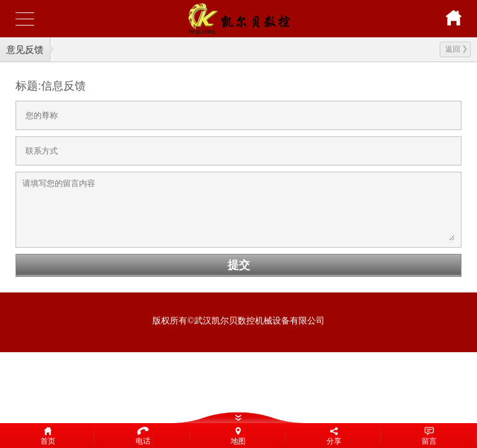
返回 (456, 49)
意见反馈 (25, 49)
